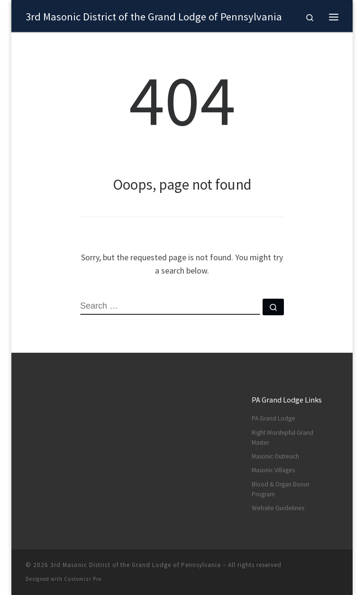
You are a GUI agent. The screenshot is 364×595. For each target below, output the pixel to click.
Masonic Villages (273, 470)
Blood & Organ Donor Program (281, 489)
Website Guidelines (278, 508)
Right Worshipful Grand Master (282, 438)
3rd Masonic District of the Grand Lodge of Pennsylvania (136, 565)
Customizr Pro (83, 579)
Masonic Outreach (275, 456)
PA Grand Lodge (273, 418)
